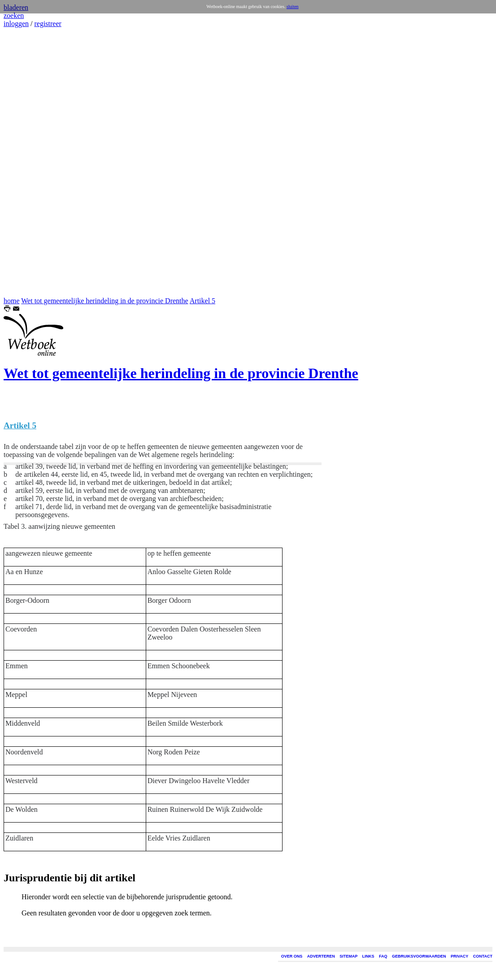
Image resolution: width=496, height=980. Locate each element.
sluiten (293, 7)
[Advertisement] (30, 162)
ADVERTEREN (321, 956)
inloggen (16, 24)
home (12, 301)
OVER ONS (292, 956)
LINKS (368, 956)
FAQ (383, 956)
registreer (48, 24)
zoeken (14, 15)
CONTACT (483, 956)
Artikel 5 (202, 301)
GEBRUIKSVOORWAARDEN (419, 956)
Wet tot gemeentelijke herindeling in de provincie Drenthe (104, 301)
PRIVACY (459, 956)
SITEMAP (348, 956)
